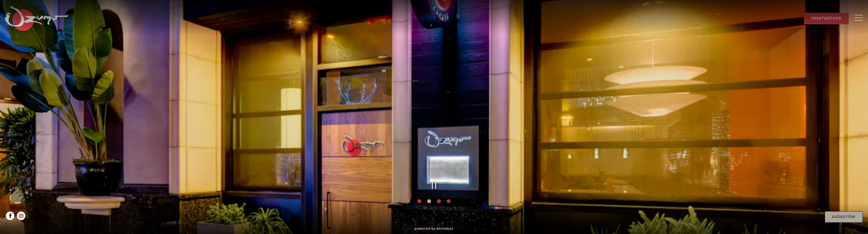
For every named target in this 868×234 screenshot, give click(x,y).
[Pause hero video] (434, 185)
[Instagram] (21, 216)
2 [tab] (429, 201)
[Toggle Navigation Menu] (859, 18)
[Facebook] (10, 216)
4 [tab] (449, 201)
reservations (826, 18)
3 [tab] (439, 201)
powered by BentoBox (434, 228)
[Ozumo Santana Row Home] (37, 18)
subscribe (844, 216)
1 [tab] (419, 201)
